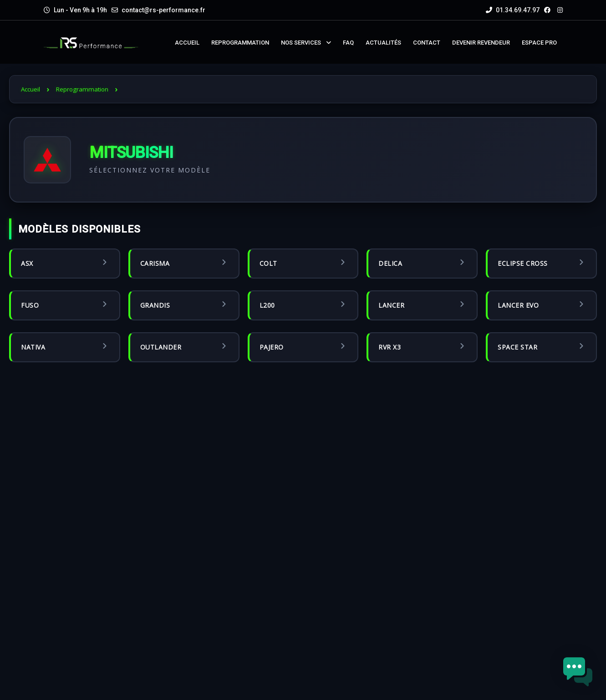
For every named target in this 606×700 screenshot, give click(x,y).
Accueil (31, 89)
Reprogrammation (82, 89)
